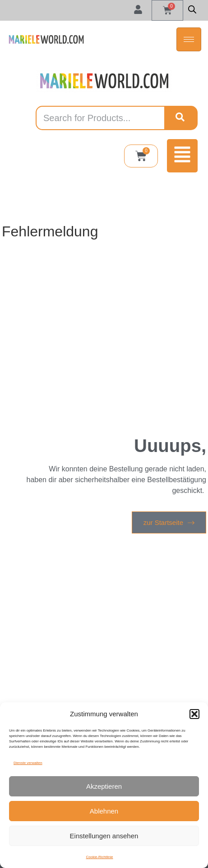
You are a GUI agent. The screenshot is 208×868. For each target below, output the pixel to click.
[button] (194, 714)
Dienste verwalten (28, 763)
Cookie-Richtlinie (99, 857)
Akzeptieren (104, 786)
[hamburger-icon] (189, 39)
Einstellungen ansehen (104, 836)
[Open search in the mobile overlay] (192, 9)
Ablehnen (104, 811)
